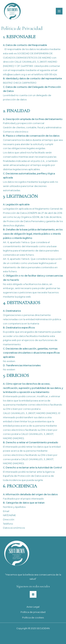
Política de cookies (33, 618)
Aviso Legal (33, 607)
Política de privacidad (33, 612)
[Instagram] (33, 594)
